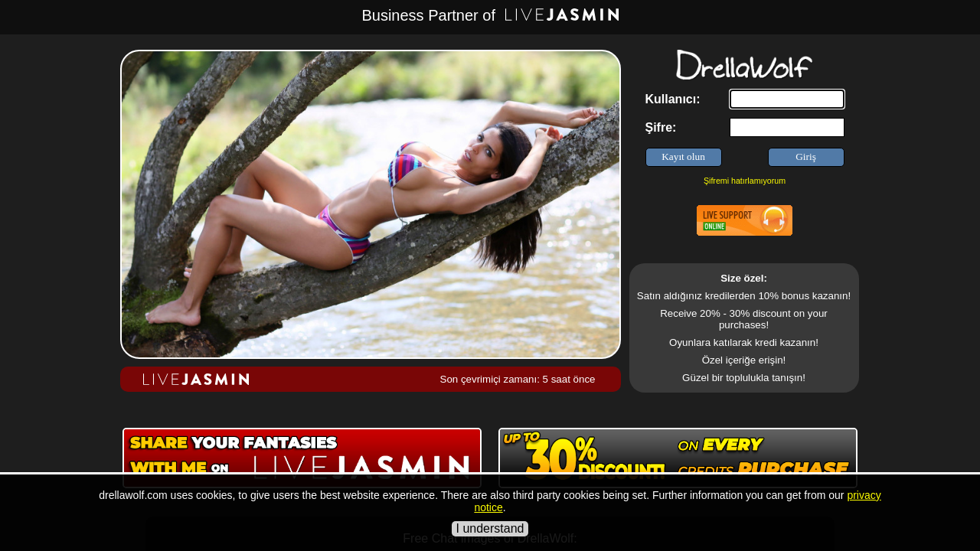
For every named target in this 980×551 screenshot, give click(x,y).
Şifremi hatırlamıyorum (745, 181)
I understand (490, 528)
